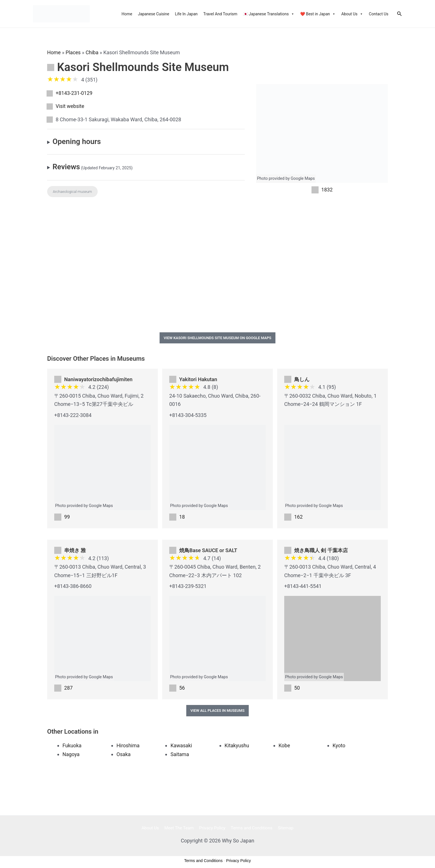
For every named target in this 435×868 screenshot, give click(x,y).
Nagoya (71, 755)
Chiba (93, 52)
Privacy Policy (212, 828)
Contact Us (379, 14)
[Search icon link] (400, 14)
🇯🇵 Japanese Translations (269, 14)
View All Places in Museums (217, 711)
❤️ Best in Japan (318, 14)
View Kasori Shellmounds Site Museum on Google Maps (218, 338)
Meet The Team (180, 828)
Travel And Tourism (220, 14)
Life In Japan (186, 14)
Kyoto (339, 746)
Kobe (284, 746)
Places (74, 52)
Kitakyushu (237, 746)
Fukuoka (72, 746)
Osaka (124, 755)
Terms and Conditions (250, 828)
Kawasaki (181, 746)
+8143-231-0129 (74, 93)
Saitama (180, 755)
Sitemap (283, 828)
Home (127, 14)
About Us (352, 14)
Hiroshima (128, 746)
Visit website (70, 106)
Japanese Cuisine (154, 14)
